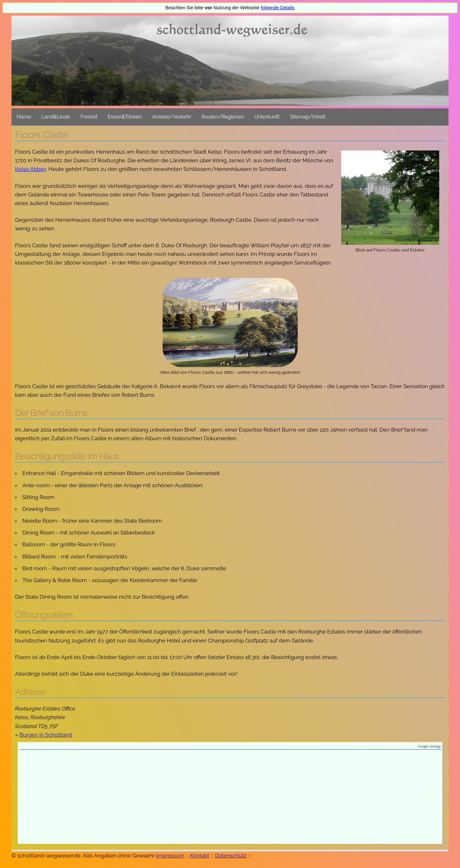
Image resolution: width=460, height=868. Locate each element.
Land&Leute (56, 117)
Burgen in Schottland (46, 735)
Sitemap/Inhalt (308, 117)
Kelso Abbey (31, 169)
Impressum (170, 856)
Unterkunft (267, 117)
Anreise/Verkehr (172, 117)
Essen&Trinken (125, 117)
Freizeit (89, 117)
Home (24, 117)
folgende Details (278, 8)
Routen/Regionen (223, 117)
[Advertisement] (230, 798)
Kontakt (200, 856)
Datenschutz (231, 856)
